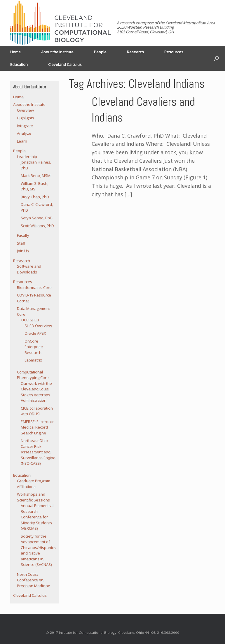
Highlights (26, 118)
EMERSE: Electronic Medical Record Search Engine (37, 427)
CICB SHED (30, 320)
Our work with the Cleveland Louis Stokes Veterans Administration (36, 392)
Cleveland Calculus (65, 64)
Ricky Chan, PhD (35, 197)
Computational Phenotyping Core (33, 375)
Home (15, 52)
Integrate (25, 126)
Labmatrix (33, 360)
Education (19, 64)
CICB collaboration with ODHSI (37, 411)
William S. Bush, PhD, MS (34, 186)
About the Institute (57, 52)
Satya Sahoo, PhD (37, 218)
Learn (22, 141)
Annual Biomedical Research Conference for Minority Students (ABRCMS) (37, 517)
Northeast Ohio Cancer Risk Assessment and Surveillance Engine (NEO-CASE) (38, 452)
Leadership (27, 157)
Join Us (23, 251)
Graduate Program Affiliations (34, 484)
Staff (21, 243)
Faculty (23, 235)
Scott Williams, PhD (37, 226)
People (100, 52)
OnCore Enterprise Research (34, 347)
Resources (174, 52)
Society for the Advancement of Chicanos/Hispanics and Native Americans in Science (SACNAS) (38, 550)
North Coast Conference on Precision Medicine (34, 580)
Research (135, 52)
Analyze (24, 133)
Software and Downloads (29, 269)
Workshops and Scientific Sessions (33, 497)
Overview (25, 110)
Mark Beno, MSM (36, 176)
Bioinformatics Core (34, 287)
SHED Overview (38, 326)
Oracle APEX (35, 333)
